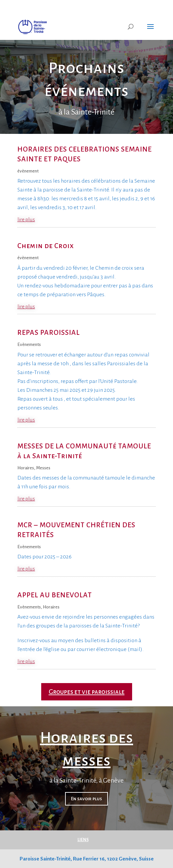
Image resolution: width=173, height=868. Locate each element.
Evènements (29, 344)
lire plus (26, 219)
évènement (28, 171)
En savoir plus (86, 799)
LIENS (83, 840)
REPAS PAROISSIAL (49, 333)
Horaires (26, 468)
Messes (43, 468)
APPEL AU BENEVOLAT (55, 595)
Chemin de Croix (46, 246)
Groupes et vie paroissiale (87, 692)
